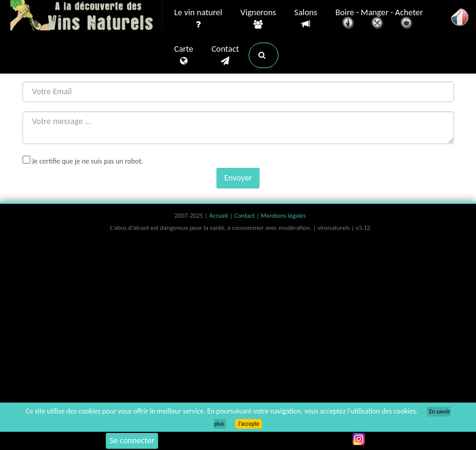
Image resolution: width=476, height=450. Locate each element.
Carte (184, 55)
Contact (225, 55)
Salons (306, 19)
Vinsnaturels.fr (86, 16)
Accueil (219, 216)
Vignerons (259, 19)
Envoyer (238, 178)
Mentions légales (283, 216)
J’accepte (248, 424)
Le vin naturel (198, 19)
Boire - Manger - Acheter (379, 20)
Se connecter (132, 441)
